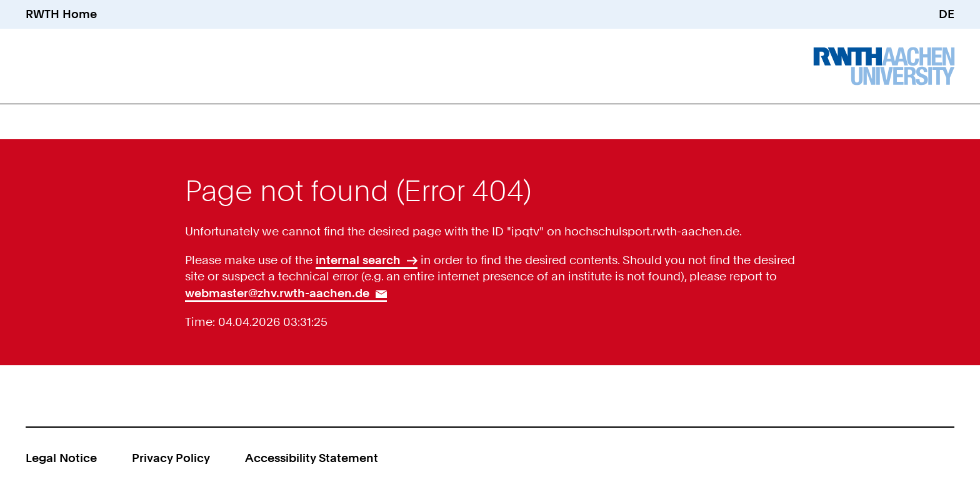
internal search (358, 260)
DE (947, 14)
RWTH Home (61, 14)
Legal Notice (61, 458)
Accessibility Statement (312, 458)
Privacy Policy (171, 458)
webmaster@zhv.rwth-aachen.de (277, 293)
